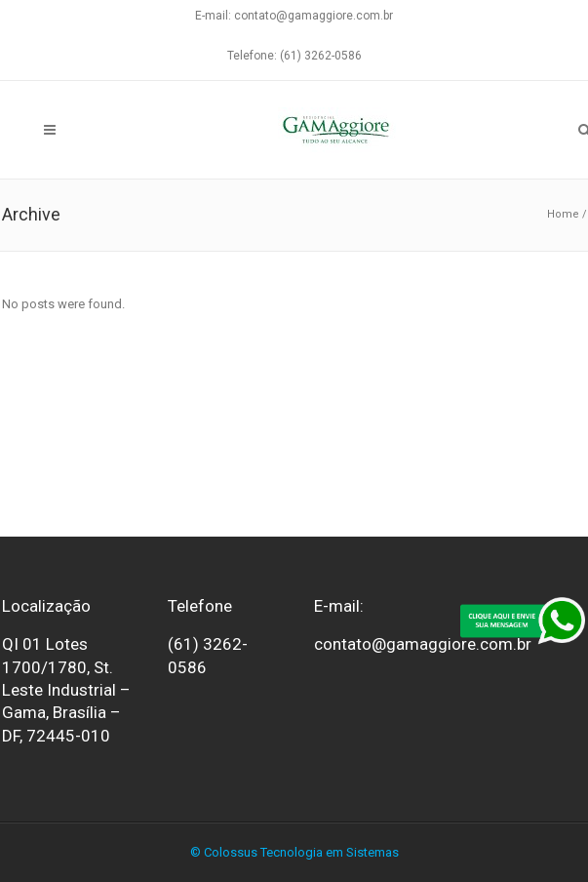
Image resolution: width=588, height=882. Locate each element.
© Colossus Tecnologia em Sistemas (294, 852)
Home (563, 214)
